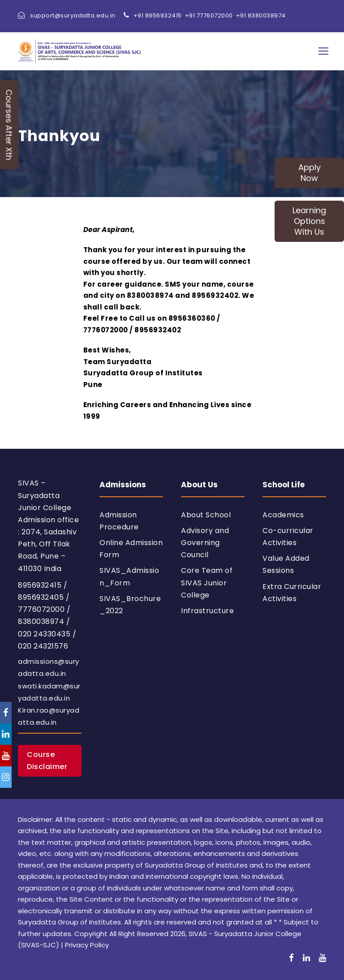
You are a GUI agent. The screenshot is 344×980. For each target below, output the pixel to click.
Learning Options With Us (309, 221)
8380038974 (150, 295)
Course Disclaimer (47, 761)
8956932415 (40, 585)
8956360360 (192, 318)
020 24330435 (44, 634)
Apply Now (310, 173)
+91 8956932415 (158, 15)
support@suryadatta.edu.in (73, 15)
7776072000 (106, 330)
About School (206, 515)
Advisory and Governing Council (205, 543)
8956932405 (41, 597)
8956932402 (215, 295)
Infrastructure (207, 611)
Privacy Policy (87, 945)
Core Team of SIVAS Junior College (207, 582)
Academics (283, 515)
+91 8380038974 (261, 15)
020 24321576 (43, 646)
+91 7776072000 (209, 15)
